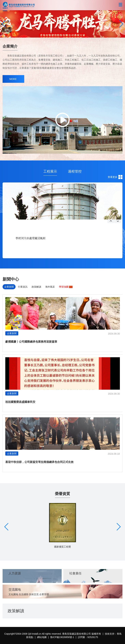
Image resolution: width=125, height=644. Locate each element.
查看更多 (113, 177)
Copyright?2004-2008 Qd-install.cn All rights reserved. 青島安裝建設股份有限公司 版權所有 (53, 634)
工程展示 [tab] (50, 171)
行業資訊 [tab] (23, 287)
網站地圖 (42, 637)
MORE (13, 79)
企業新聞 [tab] (9, 287)
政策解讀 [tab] (36, 287)
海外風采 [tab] (50, 287)
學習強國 (66, 287)
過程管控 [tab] (75, 171)
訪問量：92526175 (88, 637)
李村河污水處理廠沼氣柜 (31, 238)
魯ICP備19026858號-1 (62, 637)
